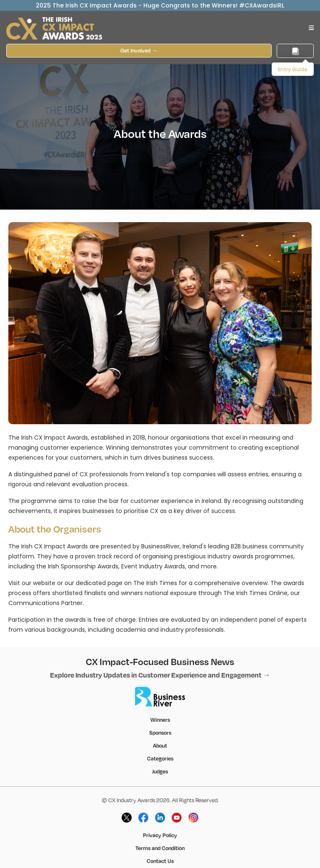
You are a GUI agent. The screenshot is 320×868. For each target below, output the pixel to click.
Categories (160, 758)
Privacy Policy (160, 835)
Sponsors (160, 733)
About (160, 745)
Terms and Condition (160, 848)
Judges (160, 771)
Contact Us (160, 861)
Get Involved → (139, 50)
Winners (160, 720)
